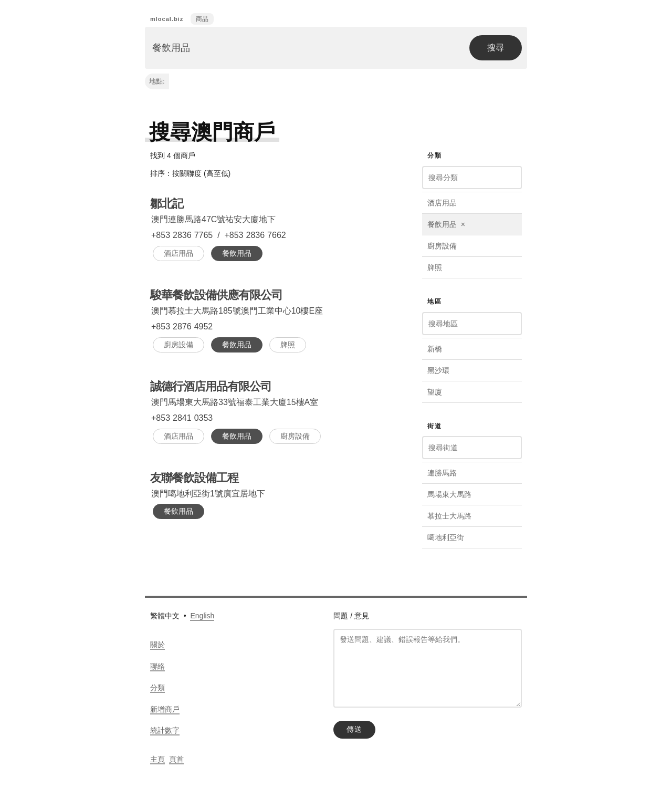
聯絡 (157, 666)
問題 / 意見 (351, 616)
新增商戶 (165, 709)
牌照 (288, 345)
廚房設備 (178, 345)
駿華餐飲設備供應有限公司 (216, 295)
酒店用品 (178, 253)
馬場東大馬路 (449, 494)
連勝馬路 (442, 473)
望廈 (435, 392)
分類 (157, 688)
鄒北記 (167, 204)
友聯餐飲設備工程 (194, 478)
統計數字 (165, 730)
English (202, 616)
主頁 (157, 759)
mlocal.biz (167, 19)
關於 (157, 645)
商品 (202, 19)
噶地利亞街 (446, 537)
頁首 (176, 759)
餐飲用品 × (446, 224)
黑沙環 (438, 370)
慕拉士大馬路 (449, 516)
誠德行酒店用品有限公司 (211, 386)
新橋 (435, 349)
